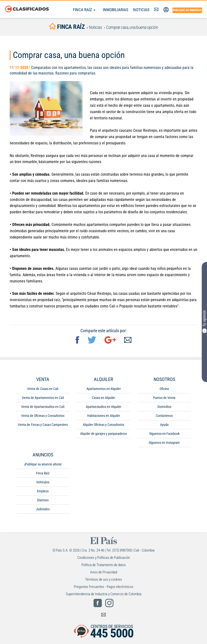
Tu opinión (204, 322)
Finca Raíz (84, 10)
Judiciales (43, 510)
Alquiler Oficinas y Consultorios (103, 426)
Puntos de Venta (164, 399)
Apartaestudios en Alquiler (103, 408)
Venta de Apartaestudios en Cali (43, 408)
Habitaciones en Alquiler (104, 417)
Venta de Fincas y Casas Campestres (43, 426)
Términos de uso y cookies (103, 580)
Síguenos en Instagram (164, 444)
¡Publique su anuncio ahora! (43, 465)
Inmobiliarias (116, 10)
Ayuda (164, 426)
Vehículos (43, 483)
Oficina (164, 390)
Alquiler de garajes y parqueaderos (103, 435)
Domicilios (164, 408)
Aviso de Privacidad (104, 573)
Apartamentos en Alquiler (104, 390)
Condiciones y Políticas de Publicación (104, 559)
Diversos (43, 501)
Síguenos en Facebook (164, 435)
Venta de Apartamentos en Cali (43, 399)
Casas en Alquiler (103, 399)
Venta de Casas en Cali (43, 390)
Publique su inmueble (187, 10)
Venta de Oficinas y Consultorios (43, 417)
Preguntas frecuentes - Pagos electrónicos (104, 588)
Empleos (43, 492)
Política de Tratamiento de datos (104, 566)
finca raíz (67, 27)
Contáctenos (164, 417)
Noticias (141, 10)
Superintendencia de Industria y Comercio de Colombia (104, 595)
